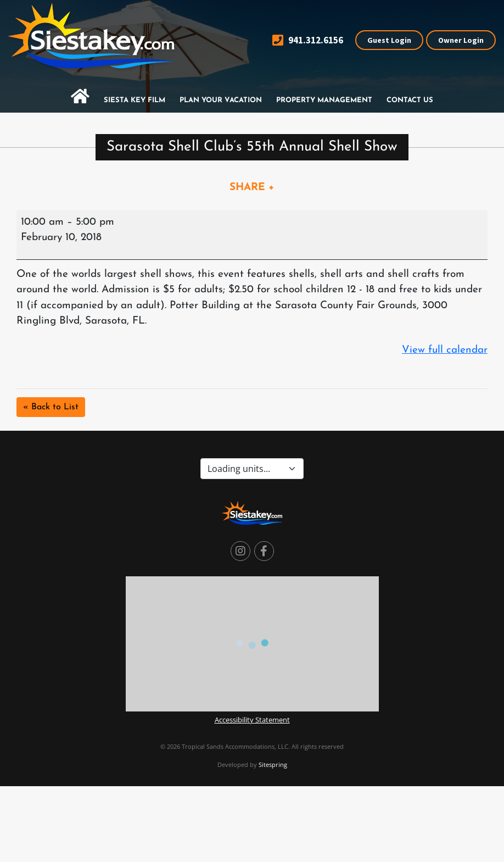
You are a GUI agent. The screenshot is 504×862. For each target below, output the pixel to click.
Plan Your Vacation (221, 100)
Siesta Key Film (135, 100)
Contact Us (410, 100)
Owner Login (461, 40)
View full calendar (445, 350)
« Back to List (51, 407)
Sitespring (273, 764)
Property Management (324, 100)
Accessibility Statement (252, 720)
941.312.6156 (308, 40)
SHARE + (252, 188)
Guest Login (389, 40)
